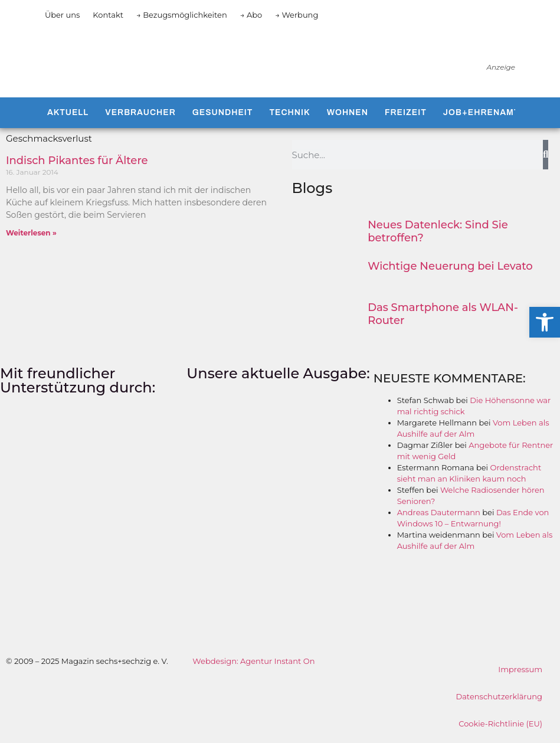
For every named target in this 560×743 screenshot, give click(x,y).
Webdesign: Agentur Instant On (253, 661)
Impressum (520, 669)
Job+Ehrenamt (482, 112)
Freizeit (406, 112)
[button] (545, 322)
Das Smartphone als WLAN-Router (443, 314)
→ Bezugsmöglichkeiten (182, 15)
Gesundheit (223, 112)
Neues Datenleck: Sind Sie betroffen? (438, 231)
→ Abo (251, 15)
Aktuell (68, 112)
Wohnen (348, 112)
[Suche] (546, 155)
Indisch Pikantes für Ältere (77, 161)
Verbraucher (140, 112)
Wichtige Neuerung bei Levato (450, 266)
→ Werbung (297, 15)
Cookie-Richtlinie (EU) (500, 724)
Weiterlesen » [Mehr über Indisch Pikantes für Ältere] (31, 233)
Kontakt (108, 15)
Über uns (62, 15)
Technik (289, 112)
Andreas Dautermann (439, 512)
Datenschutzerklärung (499, 696)
